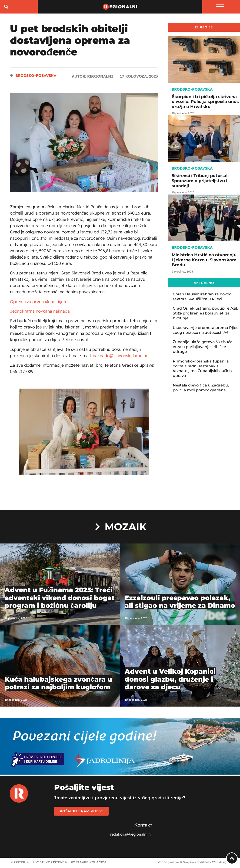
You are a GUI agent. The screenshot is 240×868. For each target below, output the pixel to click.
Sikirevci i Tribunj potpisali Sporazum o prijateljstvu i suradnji (200, 182)
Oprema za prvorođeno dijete (39, 302)
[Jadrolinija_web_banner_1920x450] (120, 774)
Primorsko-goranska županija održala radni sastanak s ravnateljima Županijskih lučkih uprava (202, 369)
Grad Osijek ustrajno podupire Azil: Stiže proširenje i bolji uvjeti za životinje (205, 314)
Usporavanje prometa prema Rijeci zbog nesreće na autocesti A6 (206, 331)
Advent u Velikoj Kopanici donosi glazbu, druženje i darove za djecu (170, 680)
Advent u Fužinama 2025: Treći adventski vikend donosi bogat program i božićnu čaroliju (60, 598)
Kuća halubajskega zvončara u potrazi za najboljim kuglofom (58, 684)
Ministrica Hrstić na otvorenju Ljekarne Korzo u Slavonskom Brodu (204, 261)
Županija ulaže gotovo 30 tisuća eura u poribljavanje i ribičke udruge (203, 348)
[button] (6, 7)
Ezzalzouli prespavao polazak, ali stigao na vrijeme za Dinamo (180, 602)
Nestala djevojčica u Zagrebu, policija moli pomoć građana (201, 389)
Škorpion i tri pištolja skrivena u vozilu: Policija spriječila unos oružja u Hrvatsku (205, 102)
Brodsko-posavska (36, 76)
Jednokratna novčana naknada (40, 312)
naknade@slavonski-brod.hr (120, 356)
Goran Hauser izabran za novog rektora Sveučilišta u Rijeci (202, 297)
